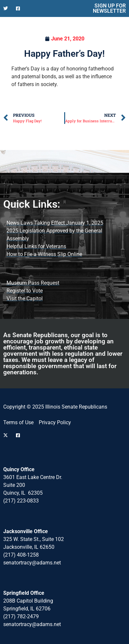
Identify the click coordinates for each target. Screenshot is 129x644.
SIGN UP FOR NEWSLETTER (109, 8)
